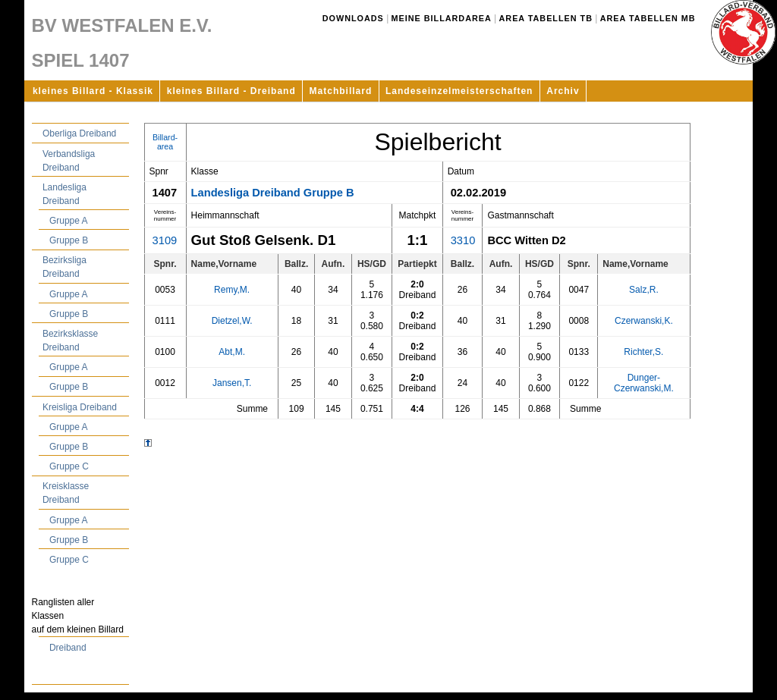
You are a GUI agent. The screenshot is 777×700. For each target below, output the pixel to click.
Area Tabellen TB (546, 18)
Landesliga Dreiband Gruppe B (273, 193)
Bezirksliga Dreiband (64, 267)
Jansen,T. (232, 383)
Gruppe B (69, 240)
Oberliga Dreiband (79, 133)
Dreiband (68, 648)
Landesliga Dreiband (64, 194)
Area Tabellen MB (648, 18)
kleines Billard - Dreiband (231, 91)
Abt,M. (232, 352)
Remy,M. (232, 290)
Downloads (353, 18)
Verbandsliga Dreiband (69, 161)
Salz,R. (644, 290)
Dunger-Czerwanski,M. (644, 383)
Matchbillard (341, 91)
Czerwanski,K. (644, 321)
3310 (463, 240)
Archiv (563, 91)
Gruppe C (69, 466)
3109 (165, 240)
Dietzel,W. (232, 321)
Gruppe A (69, 221)
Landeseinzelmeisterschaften (459, 91)
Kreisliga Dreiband (80, 407)
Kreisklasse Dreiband (66, 493)
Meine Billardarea (442, 18)
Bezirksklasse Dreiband (70, 341)
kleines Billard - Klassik (93, 91)
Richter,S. (643, 352)
